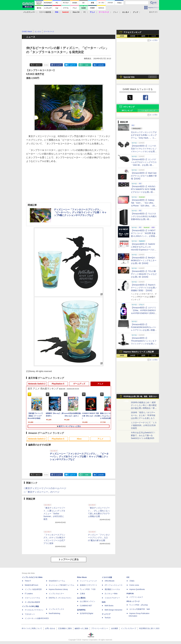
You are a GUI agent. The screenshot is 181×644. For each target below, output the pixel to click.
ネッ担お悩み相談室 (32, 602)
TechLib (108, 618)
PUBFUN (130, 594)
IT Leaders (29, 594)
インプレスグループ (129, 628)
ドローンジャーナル (32, 598)
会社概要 (115, 628)
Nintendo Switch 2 (37, 384)
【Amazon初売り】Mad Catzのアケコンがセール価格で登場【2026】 (144, 176)
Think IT (28, 581)
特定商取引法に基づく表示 (149, 628)
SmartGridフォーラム (57, 581)
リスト (46, 65)
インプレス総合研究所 (33, 589)
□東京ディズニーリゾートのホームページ (45, 488)
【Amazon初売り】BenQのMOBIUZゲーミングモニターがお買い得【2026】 (144, 260)
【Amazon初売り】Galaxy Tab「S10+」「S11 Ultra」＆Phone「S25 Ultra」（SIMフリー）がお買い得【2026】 (144, 206)
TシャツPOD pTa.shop (139, 605)
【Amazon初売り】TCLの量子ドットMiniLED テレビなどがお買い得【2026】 (144, 274)
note (87, 65)
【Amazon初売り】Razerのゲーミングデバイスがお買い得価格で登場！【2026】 (144, 288)
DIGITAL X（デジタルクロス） (60, 598)
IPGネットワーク (133, 601)
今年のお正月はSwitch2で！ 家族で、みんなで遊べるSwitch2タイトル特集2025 (143, 435)
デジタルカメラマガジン (34, 610)
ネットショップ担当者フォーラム (62, 585)
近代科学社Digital (86, 613)
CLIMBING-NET (86, 606)
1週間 (143, 36)
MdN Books (109, 606)
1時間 (122, 36)
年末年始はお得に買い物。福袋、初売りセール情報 (140, 397)
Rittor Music (82, 577)
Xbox (79, 439)
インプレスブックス (56, 609)
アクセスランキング (132, 32)
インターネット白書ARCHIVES (37, 618)
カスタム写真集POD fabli (140, 609)
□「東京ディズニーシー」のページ (42, 492)
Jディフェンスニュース (114, 585)
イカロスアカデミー (112, 598)
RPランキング (127, 111)
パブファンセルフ (136, 597)
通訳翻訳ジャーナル (112, 589)
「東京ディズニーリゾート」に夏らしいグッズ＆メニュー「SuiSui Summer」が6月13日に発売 (54, 514)
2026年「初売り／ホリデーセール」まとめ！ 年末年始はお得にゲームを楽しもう (143, 415)
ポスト (38, 65)
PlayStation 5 (58, 384)
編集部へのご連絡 (81, 628)
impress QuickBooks (137, 589)
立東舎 (82, 594)
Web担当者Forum (31, 585)
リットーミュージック (88, 581)
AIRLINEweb (110, 581)
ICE (128, 577)
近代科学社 (81, 610)
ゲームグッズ (79, 384)
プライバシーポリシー (100, 628)
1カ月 (154, 36)
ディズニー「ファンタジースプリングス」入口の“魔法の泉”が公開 (99, 538)
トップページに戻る (69, 559)
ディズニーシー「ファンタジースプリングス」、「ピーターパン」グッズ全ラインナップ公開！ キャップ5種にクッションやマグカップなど (80, 212)
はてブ (73, 65)
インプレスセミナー (56, 594)
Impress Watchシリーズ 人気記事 (139, 352)
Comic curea (134, 585)
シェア (58, 65)
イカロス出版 (107, 577)
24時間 (132, 36)
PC (85, 12)
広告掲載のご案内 (65, 628)
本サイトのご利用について (32, 628)
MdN (104, 602)
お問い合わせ (50, 628)
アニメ (100, 384)
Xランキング (129, 107)
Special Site (129, 77)
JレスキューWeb (111, 594)
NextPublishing (54, 613)
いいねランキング (148, 111)
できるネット (30, 614)
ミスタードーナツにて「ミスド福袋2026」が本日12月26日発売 (144, 425)
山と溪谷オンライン (88, 601)
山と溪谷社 (81, 598)
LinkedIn (101, 65)
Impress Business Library (58, 589)
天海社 (132, 581)
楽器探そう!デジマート (89, 585)
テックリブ (106, 614)
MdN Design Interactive (113, 610)
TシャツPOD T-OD (88, 589)
